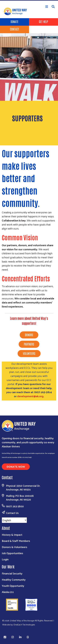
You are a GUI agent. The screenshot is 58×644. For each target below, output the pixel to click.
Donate (14, 21)
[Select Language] (14, 520)
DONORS (29, 335)
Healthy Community (14, 579)
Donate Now (16, 467)
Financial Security (12, 573)
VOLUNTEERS (29, 353)
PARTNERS (29, 344)
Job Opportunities (12, 553)
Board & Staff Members (16, 541)
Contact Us (12, 513)
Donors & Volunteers (14, 547)
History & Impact (12, 535)
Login (5, 559)
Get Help (43, 21)
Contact (14, 29)
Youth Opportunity (13, 586)
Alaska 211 (8, 592)
